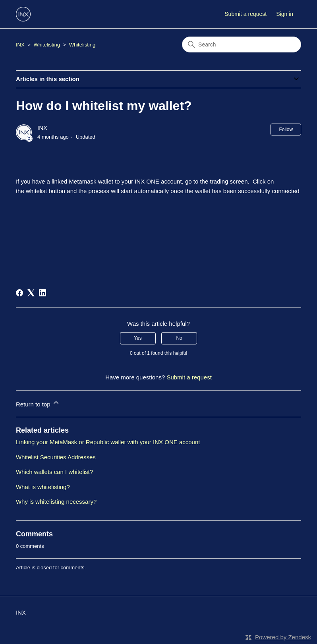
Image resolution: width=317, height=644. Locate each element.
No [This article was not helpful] (179, 338)
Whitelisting (46, 45)
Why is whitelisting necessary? (56, 502)
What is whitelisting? (43, 487)
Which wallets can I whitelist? (54, 472)
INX (20, 45)
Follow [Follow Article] (286, 130)
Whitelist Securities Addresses (56, 457)
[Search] (242, 44)
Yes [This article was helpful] (138, 338)
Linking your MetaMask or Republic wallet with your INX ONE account (108, 442)
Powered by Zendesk (283, 637)
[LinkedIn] (43, 293)
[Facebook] (19, 293)
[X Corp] (31, 293)
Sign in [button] (285, 14)
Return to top (38, 403)
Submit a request (245, 14)
